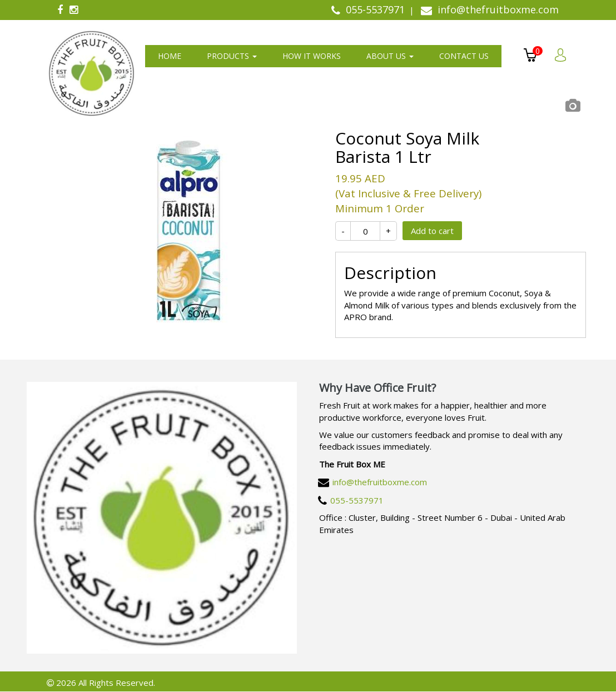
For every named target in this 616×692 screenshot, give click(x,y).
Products (232, 56)
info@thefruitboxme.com (380, 482)
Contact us (464, 56)
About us (390, 56)
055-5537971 (357, 500)
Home (170, 56)
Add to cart (432, 231)
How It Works (312, 56)
